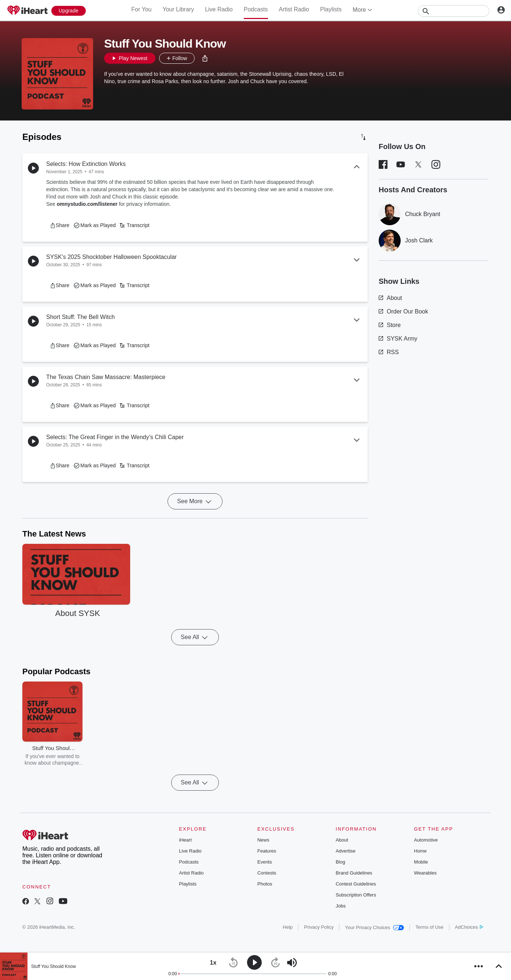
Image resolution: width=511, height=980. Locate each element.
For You (141, 9)
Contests (267, 873)
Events (265, 862)
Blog (341, 862)
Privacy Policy (319, 927)
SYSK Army (398, 339)
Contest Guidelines (356, 884)
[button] (205, 58)
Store (390, 325)
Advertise (346, 851)
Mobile (421, 862)
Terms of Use (429, 927)
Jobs (341, 906)
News (263, 840)
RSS (389, 352)
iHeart (185, 840)
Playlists (331, 9)
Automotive (426, 840)
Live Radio (219, 9)
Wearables (425, 873)
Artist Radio (294, 9)
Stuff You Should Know (54, 966)
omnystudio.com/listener (87, 204)
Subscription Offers (356, 895)
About (390, 298)
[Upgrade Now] (69, 11)
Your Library (178, 9)
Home (420, 851)
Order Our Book (403, 311)
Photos (265, 884)
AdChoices (469, 927)
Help (288, 927)
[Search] (454, 11)
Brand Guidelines (354, 873)
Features (267, 851)
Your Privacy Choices (374, 927)
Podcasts (256, 9)
